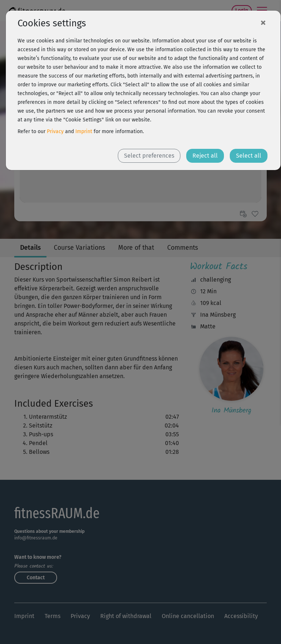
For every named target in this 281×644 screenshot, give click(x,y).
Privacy (55, 131)
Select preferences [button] (149, 156)
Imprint (84, 131)
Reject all (205, 156)
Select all (249, 156)
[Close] (263, 22)
